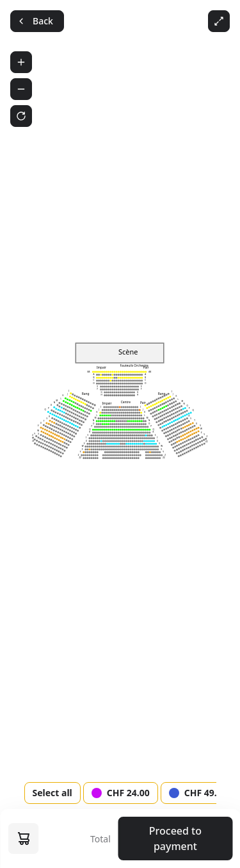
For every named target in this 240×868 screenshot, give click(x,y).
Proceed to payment (175, 839)
